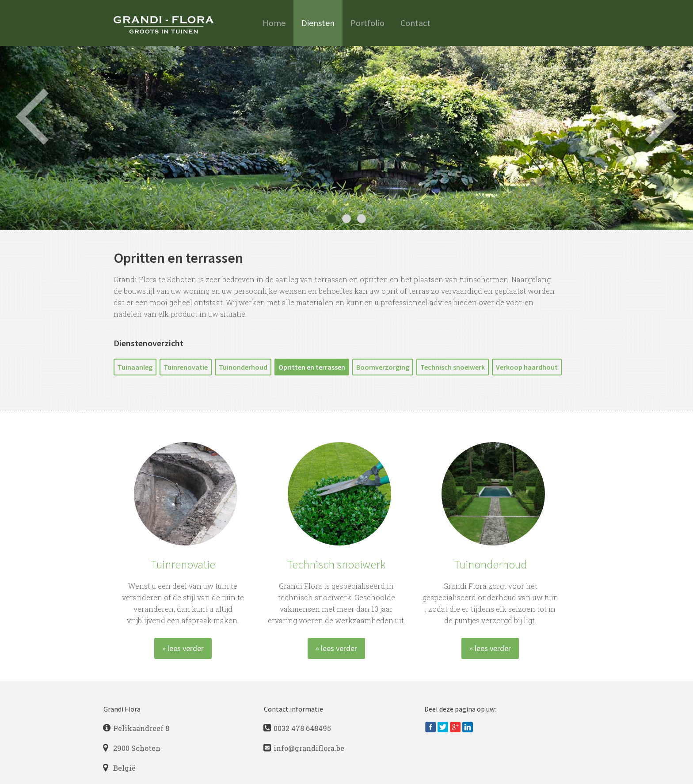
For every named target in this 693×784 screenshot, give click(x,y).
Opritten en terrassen (312, 367)
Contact (415, 23)
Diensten (318, 23)
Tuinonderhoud (243, 367)
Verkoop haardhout (527, 367)
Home (274, 23)
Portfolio (367, 23)
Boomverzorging (383, 367)
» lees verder (183, 648)
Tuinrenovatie (186, 367)
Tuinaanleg (135, 367)
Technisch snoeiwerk (453, 367)
